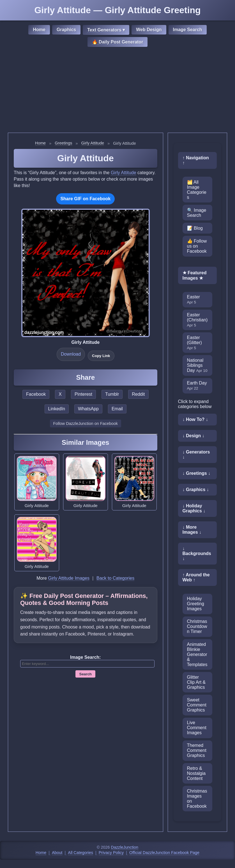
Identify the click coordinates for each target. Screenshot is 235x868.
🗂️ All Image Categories (197, 190)
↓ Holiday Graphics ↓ (194, 508)
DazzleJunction (125, 847)
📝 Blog (195, 228)
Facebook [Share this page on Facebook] (36, 394)
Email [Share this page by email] (117, 409)
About (57, 853)
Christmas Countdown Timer (197, 626)
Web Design (149, 30)
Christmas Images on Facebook (197, 799)
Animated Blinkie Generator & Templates (197, 654)
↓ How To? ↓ (195, 419)
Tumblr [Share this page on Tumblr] (112, 394)
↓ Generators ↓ (196, 454)
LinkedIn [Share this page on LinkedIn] (57, 409)
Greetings (63, 143)
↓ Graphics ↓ (196, 490)
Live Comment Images (197, 728)
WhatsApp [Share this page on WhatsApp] (88, 409)
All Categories (80, 853)
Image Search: (85, 657)
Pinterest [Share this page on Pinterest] (83, 394)
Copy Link (101, 356)
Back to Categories (115, 578)
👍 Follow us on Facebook (197, 246)
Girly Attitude (93, 143)
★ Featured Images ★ (195, 275)
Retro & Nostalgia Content (196, 773)
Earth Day (197, 385)
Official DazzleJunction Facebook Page (164, 853)
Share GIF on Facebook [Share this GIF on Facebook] (85, 199)
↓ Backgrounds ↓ (197, 553)
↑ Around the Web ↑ (196, 577)
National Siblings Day (197, 365)
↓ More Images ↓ (192, 530)
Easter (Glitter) (194, 343)
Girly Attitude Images (69, 578)
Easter (193, 299)
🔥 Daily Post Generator (118, 42)
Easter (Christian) (197, 320)
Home (39, 30)
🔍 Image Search (197, 213)
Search (86, 674)
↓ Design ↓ (193, 436)
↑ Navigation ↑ (196, 160)
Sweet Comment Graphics (197, 705)
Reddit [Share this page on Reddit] (138, 394)
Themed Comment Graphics (197, 750)
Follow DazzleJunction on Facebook (86, 423)
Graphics (66, 30)
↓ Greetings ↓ (197, 473)
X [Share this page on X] (60, 394)
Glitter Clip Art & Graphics (196, 682)
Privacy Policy (111, 853)
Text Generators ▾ (106, 30)
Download (71, 354)
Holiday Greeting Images (196, 604)
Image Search (188, 30)
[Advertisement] (117, 91)
